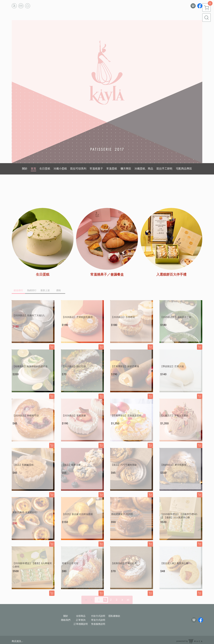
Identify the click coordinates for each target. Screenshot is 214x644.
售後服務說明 (98, 624)
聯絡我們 (66, 620)
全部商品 (81, 616)
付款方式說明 (98, 616)
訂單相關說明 (81, 624)
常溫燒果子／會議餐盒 (107, 274)
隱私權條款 (114, 616)
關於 (66, 616)
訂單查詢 (81, 620)
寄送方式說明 (98, 620)
